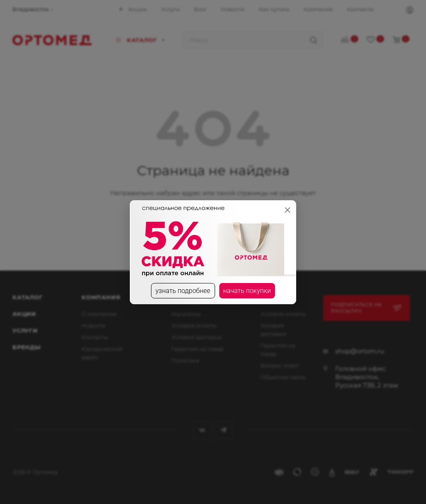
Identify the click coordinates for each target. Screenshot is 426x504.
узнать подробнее (183, 291)
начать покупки (247, 291)
